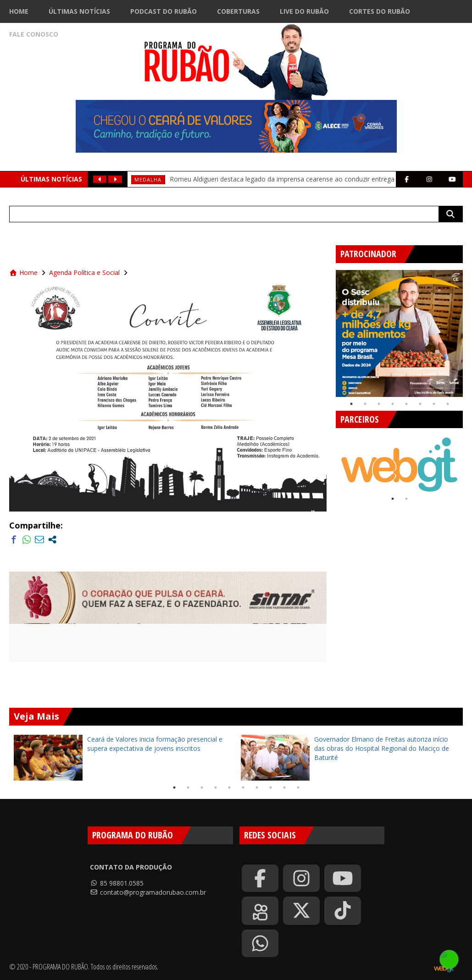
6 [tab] (420, 404)
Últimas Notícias (79, 11)
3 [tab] (379, 404)
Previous (329, 330)
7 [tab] (434, 404)
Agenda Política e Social (84, 273)
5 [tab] (406, 404)
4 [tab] (393, 404)
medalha (148, 179)
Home (19, 11)
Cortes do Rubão (380, 11)
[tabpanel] (399, 333)
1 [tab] (351, 404)
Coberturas (238, 11)
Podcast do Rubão (164, 11)
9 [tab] (284, 787)
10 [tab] (298, 787)
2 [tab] (365, 404)
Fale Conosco (34, 34)
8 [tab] (448, 404)
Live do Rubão (304, 11)
